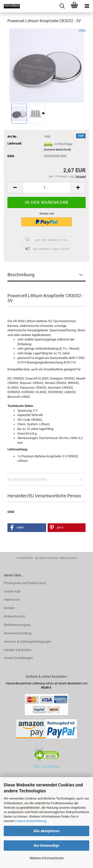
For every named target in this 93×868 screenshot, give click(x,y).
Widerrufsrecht (14, 616)
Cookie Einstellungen (18, 658)
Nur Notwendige (46, 846)
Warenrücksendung (17, 633)
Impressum (12, 600)
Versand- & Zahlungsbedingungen (27, 642)
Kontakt (9, 608)
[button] (15, 188)
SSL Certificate (46, 766)
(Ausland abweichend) (57, 150)
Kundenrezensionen (27, 479)
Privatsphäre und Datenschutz (25, 583)
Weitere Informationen (47, 858)
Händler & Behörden (18, 650)
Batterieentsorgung (17, 625)
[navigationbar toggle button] (87, 6)
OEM (82, 31)
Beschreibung (21, 275)
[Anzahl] (46, 188)
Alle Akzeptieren (46, 831)
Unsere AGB (12, 591)
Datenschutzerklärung (31, 821)
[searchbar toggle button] (62, 6)
